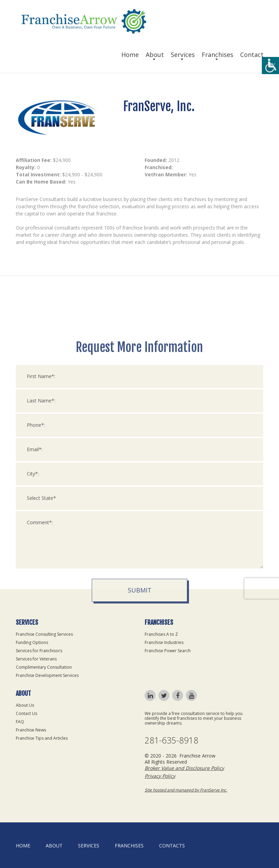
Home (130, 55)
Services (183, 55)
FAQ (20, 722)
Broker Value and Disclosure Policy (184, 768)
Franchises (217, 55)
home (23, 846)
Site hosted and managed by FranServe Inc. (186, 790)
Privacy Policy (160, 776)
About (155, 55)
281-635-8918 (171, 740)
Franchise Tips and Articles (42, 738)
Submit (140, 706)
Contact (252, 55)
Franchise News (31, 730)
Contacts (172, 846)
